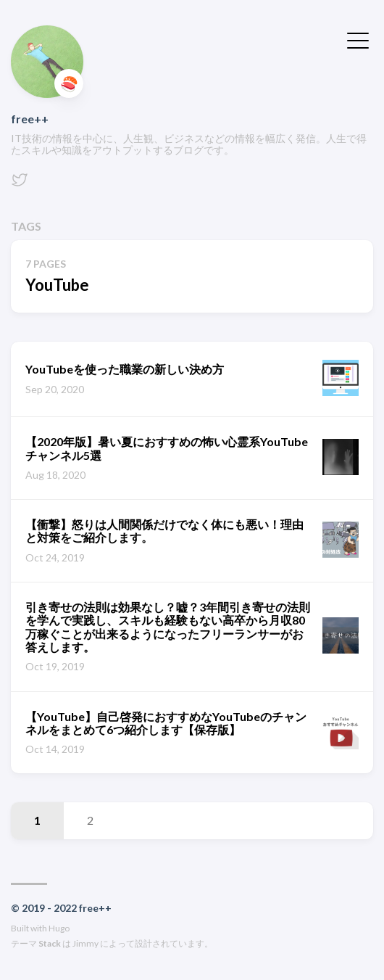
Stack (50, 943)
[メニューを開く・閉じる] (358, 39)
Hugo (59, 928)
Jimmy (85, 943)
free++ (30, 119)
